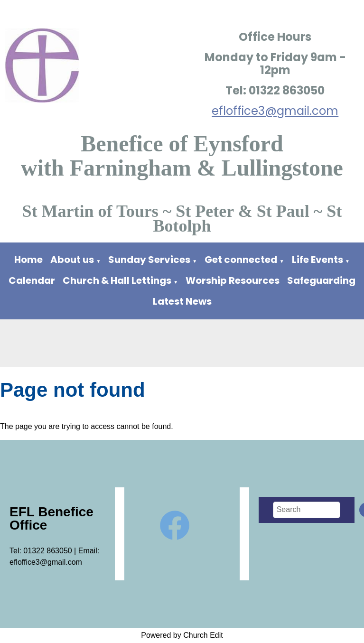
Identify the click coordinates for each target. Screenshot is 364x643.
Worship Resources (233, 280)
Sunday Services (150, 260)
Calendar (32, 280)
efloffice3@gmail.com (275, 111)
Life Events (317, 260)
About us (72, 260)
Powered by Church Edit (182, 635)
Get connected (241, 260)
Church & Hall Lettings (117, 280)
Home (28, 260)
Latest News (182, 301)
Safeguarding (321, 280)
